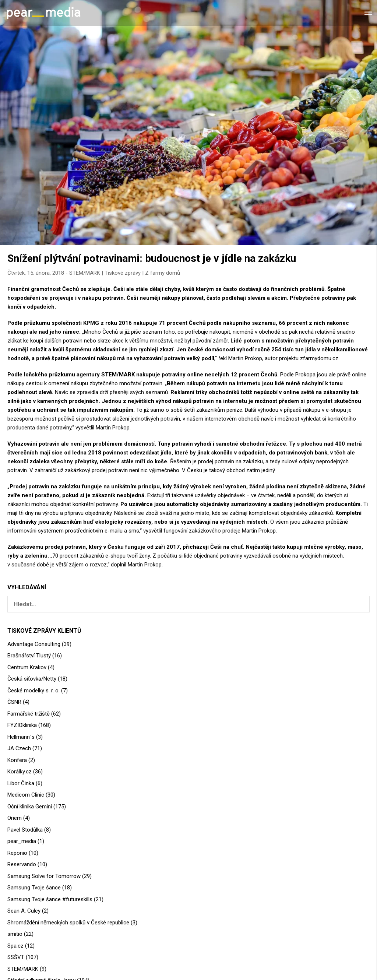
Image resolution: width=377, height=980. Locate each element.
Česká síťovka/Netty (32, 679)
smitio (15, 934)
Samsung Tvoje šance (34, 888)
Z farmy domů (163, 273)
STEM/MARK (85, 273)
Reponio (17, 853)
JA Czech (19, 748)
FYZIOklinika (22, 725)
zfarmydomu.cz (319, 358)
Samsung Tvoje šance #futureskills (50, 899)
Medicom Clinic (26, 795)
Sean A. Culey (24, 911)
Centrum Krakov (27, 667)
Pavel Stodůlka (25, 830)
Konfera (17, 760)
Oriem (15, 818)
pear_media (22, 841)
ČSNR (14, 702)
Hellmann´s (21, 737)
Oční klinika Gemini (30, 807)
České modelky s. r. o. (34, 691)
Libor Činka (21, 783)
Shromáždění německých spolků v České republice (68, 923)
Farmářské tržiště (29, 714)
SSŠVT (16, 957)
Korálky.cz (20, 772)
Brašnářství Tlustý (29, 656)
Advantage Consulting (34, 644)
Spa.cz (15, 946)
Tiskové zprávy (123, 273)
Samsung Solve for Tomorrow (44, 876)
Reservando (22, 864)
